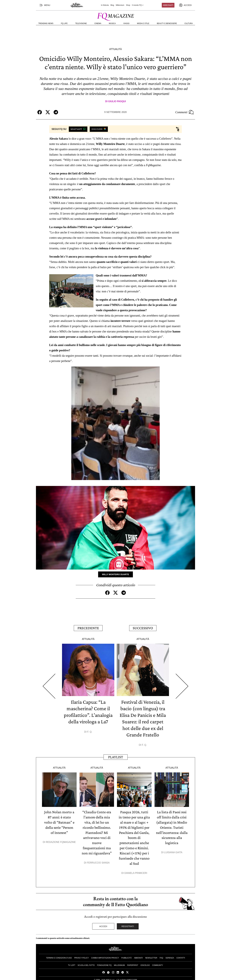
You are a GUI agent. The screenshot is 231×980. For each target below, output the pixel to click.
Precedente (88, 628)
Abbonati (168, 5)
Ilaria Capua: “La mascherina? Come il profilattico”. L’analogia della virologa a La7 (88, 714)
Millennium (120, 5)
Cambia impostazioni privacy (105, 955)
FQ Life (64, 23)
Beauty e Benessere (167, 23)
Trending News (46, 23)
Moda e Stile (143, 23)
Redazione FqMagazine (61, 840)
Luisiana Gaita (173, 850)
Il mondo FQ (138, 5)
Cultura (189, 23)
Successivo (143, 628)
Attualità (115, 49)
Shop (128, 5)
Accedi (103, 924)
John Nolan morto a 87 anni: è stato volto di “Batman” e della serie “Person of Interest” (59, 821)
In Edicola (105, 5)
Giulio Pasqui (117, 101)
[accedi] (185, 5)
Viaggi (126, 23)
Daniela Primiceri (136, 870)
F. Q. (90, 737)
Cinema (98, 23)
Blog (112, 5)
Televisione (81, 23)
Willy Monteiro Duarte (115, 574)
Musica (112, 23)
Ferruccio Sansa (98, 860)
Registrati (128, 924)
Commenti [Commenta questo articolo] (184, 112)
